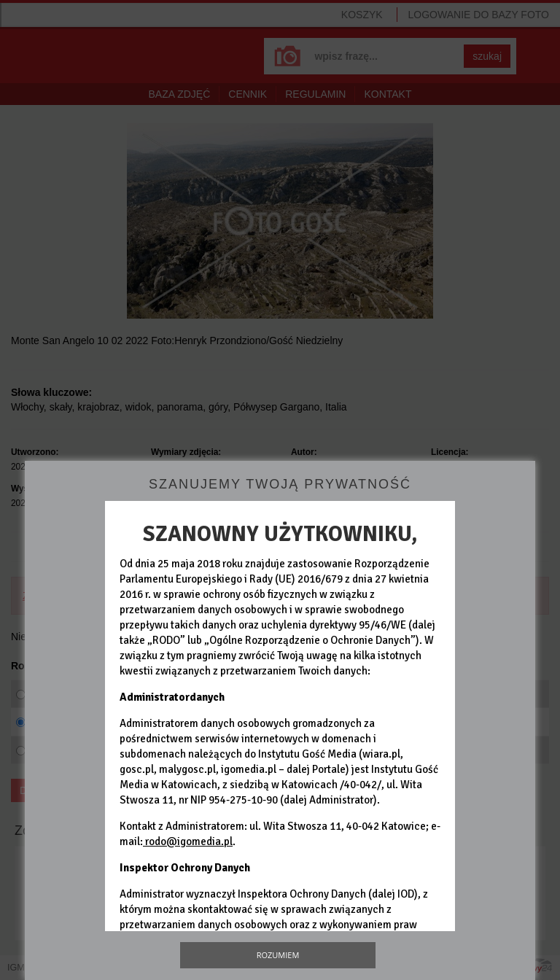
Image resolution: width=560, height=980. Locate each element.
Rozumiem (278, 955)
